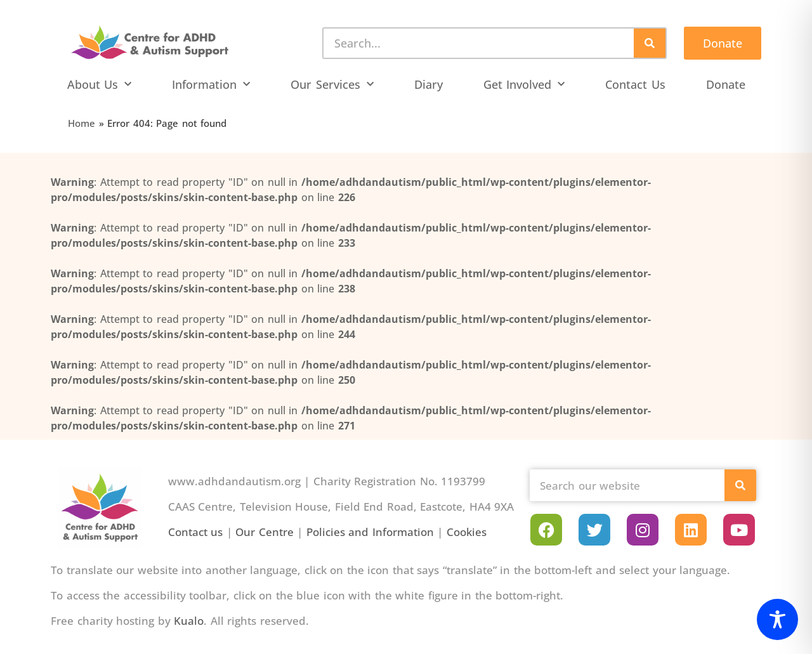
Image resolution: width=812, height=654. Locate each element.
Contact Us (635, 84)
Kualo (189, 621)
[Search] (650, 43)
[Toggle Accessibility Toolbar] (777, 619)
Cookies (467, 532)
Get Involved (524, 85)
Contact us (196, 532)
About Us (100, 85)
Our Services (332, 85)
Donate (726, 84)
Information (211, 85)
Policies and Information (370, 532)
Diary (429, 84)
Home (82, 123)
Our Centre (265, 532)
